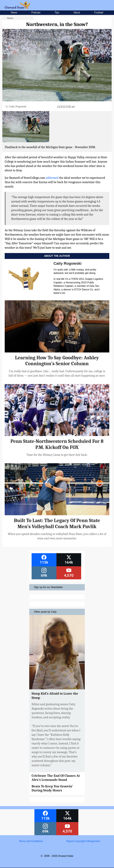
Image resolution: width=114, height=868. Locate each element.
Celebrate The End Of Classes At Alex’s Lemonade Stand (56, 778)
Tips (57, 13)
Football (99, 13)
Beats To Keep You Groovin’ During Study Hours (52, 788)
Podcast (36, 13)
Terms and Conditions (31, 841)
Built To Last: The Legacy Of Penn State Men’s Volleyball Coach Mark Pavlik (57, 523)
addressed (52, 178)
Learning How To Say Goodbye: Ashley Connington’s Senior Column (57, 361)
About (77, 13)
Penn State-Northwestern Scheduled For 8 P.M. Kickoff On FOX (57, 444)
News (14, 13)
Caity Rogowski (18, 107)
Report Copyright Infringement (83, 841)
